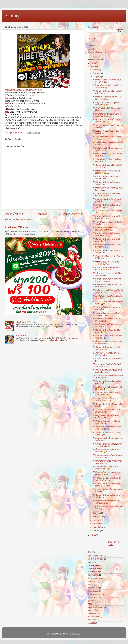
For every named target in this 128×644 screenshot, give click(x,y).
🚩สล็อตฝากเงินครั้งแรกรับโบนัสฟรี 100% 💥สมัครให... (106, 263)
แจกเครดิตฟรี (93, 569)
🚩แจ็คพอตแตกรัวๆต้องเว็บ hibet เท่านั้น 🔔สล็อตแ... (106, 417)
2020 (93, 67)
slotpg (12, 16)
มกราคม (97, 531)
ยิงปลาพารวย (21, 336)
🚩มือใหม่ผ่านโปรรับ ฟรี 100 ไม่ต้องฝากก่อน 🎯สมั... (107, 434)
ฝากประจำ (92, 581)
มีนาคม (96, 524)
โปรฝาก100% (93, 578)
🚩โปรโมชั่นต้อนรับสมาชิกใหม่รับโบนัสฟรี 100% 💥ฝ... (106, 468)
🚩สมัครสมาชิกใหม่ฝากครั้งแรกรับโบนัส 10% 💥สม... (106, 348)
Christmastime (94, 613)
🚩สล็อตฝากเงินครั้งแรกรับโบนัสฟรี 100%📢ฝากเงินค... (106, 314)
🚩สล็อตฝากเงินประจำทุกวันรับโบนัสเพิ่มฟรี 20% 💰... (107, 246)
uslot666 (91, 623)
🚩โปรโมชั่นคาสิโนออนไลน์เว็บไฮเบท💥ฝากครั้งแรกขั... (107, 456)
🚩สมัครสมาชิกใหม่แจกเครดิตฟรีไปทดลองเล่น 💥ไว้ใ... (107, 240)
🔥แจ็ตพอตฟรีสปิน (95, 556)
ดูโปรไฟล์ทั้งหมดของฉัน (97, 53)
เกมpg (90, 562)
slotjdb (94, 49)
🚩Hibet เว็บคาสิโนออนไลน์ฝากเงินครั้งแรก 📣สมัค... (106, 411)
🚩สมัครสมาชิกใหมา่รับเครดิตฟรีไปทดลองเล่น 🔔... (107, 331)
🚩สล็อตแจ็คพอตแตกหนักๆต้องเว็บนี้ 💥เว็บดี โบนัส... (107, 81)
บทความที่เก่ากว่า (72, 214)
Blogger (77, 634)
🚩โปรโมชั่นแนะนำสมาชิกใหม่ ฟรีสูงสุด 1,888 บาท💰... (106, 394)
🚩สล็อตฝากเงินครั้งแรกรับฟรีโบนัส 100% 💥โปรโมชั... (106, 422)
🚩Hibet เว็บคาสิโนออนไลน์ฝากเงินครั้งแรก (23, 90)
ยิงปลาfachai (93, 591)
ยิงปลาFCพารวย (95, 594)
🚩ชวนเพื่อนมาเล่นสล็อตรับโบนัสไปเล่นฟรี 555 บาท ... (107, 286)
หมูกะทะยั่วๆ (93, 610)
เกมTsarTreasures (95, 565)
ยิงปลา (91, 585)
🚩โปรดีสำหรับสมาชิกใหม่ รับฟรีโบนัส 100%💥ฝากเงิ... (108, 291)
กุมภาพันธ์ (97, 527)
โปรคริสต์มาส (93, 572)
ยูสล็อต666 (92, 601)
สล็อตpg (91, 604)
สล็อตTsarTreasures (96, 607)
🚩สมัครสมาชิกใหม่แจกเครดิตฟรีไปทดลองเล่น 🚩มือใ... (107, 217)
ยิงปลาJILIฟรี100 (95, 597)
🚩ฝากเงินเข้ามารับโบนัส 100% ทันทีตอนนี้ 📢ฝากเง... (107, 371)
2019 (93, 535)
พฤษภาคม (97, 517)
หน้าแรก (43, 214)
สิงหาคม (97, 73)
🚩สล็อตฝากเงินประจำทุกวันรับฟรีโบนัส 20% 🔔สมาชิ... (106, 451)
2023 (93, 63)
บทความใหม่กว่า (14, 214)
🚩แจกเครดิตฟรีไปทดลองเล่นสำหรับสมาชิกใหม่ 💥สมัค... (107, 115)
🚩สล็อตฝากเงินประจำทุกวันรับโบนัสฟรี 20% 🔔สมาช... (107, 172)
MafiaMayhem (94, 617)
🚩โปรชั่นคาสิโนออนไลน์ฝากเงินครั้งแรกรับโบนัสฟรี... (107, 132)
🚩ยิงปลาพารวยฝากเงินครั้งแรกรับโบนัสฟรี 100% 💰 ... (106, 121)
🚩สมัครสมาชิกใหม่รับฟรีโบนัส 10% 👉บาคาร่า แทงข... (107, 280)
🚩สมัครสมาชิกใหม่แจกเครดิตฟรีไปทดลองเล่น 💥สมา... (107, 195)
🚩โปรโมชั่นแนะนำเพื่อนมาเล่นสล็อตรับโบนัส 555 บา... (107, 149)
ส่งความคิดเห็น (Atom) (25, 219)
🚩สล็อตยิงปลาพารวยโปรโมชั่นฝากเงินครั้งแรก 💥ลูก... (107, 98)
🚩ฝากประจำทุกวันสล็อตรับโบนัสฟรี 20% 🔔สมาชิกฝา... (107, 365)
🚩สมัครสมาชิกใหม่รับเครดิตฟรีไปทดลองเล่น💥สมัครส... (106, 269)
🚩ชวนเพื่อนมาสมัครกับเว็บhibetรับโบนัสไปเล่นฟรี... (106, 502)
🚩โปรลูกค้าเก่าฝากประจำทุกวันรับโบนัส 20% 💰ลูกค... (106, 104)
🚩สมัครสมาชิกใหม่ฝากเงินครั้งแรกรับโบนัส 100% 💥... (108, 234)
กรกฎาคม (97, 77)
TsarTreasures (94, 620)
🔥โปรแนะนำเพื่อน (96, 559)
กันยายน (97, 70)
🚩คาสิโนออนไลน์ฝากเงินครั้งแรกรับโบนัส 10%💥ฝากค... (107, 479)
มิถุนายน (97, 513)
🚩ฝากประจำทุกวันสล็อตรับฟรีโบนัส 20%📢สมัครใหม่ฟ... (107, 428)
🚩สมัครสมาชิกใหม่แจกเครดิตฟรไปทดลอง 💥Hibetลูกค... (107, 485)
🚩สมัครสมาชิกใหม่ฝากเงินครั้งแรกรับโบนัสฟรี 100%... (108, 178)
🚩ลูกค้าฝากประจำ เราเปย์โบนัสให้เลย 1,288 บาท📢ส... (108, 274)
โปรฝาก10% (93, 575)
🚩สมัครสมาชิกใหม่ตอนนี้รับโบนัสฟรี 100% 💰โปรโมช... (107, 445)
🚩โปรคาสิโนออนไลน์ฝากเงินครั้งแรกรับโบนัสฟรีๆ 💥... (107, 87)
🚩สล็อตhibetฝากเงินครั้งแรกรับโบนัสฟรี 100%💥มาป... (107, 343)
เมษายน (96, 520)
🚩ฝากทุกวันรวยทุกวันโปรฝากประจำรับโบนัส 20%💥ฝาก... (107, 400)
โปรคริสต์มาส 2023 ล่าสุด (16, 227)
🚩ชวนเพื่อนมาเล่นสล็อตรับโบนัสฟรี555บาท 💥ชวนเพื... (106, 229)
